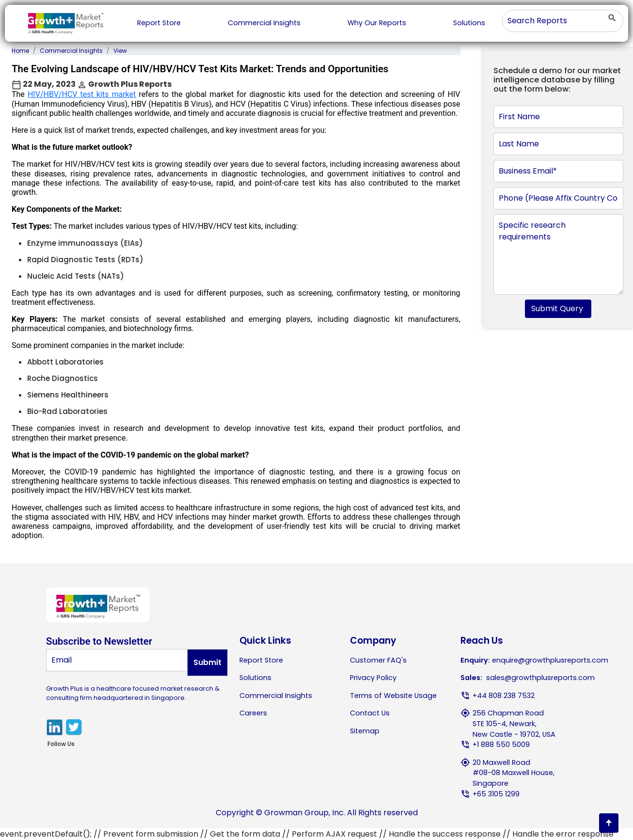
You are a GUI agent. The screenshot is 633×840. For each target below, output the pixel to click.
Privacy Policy (373, 678)
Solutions (469, 23)
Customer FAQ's (378, 660)
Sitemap (365, 731)
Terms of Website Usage (393, 696)
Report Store (159, 23)
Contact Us (370, 713)
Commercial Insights (264, 23)
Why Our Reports (377, 23)
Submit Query (558, 309)
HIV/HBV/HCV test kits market (82, 94)
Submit (207, 662)
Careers (253, 713)
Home (20, 51)
